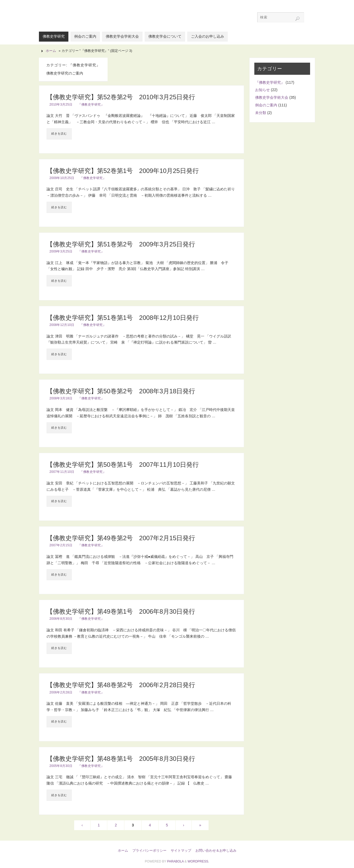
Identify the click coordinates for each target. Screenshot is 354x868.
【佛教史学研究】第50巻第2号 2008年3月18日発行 (121, 391)
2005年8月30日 (61, 766)
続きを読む (59, 133)
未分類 (261, 113)
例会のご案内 (266, 105)
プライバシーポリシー (149, 851)
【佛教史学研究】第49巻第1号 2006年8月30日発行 (121, 611)
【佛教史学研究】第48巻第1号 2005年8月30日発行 (121, 759)
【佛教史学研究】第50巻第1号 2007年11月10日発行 (123, 465)
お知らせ (262, 90)
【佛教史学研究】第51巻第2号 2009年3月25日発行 (121, 244)
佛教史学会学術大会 (272, 97)
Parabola (175, 861)
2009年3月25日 (61, 251)
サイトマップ (181, 851)
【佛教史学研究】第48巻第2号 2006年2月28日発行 (121, 685)
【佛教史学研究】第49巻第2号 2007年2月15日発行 (121, 538)
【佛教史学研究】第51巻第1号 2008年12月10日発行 (123, 318)
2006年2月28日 (61, 692)
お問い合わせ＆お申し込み (216, 851)
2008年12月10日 (62, 325)
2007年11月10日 (62, 472)
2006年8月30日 (61, 619)
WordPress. (198, 861)
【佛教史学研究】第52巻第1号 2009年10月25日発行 (123, 171)
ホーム (51, 51)
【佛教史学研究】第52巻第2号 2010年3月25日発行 (121, 97)
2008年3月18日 (61, 398)
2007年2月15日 (61, 545)
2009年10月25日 (62, 178)
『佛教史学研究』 (91, 105)
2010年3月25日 (61, 105)
